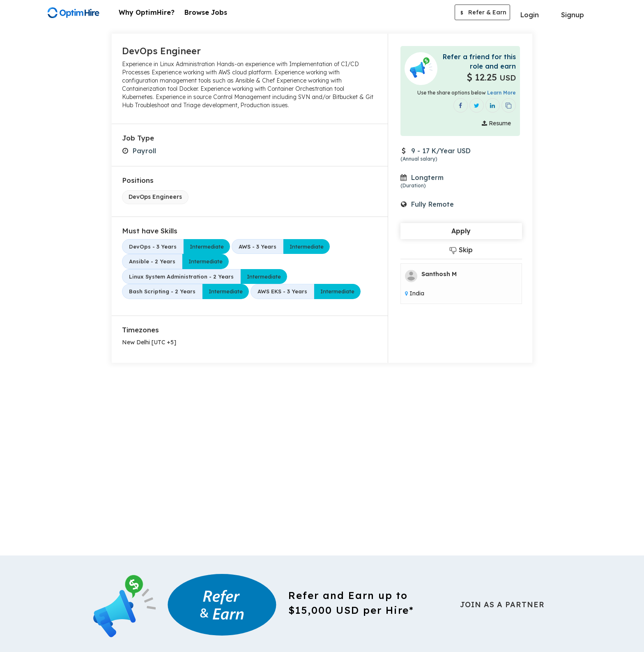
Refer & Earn (482, 13)
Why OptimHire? (147, 12)
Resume (496, 123)
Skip (461, 250)
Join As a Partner (502, 605)
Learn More (501, 93)
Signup (573, 15)
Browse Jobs (206, 12)
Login (530, 15)
